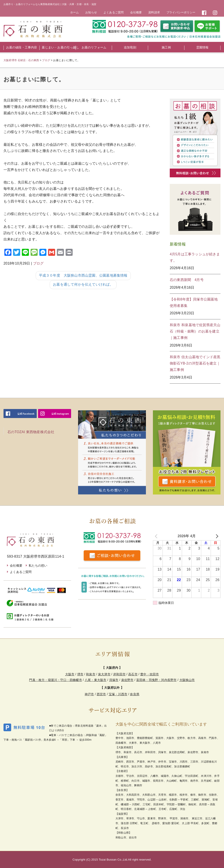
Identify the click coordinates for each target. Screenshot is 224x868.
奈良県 (135, 694)
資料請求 (154, 12)
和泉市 (91, 674)
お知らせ (91, 12)
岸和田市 (119, 674)
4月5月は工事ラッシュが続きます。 (195, 257)
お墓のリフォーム (94, 47)
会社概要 (136, 12)
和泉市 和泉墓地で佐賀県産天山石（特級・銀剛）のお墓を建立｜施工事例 (195, 331)
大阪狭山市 (187, 680)
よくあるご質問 (114, 12)
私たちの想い (38, 566)
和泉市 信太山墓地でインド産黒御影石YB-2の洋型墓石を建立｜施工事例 (195, 363)
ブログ (38, 263)
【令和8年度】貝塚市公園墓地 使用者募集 (195, 302)
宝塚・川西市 (118, 694)
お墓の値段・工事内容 (22, 47)
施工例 (166, 47)
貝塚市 (114, 680)
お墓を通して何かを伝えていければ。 (83, 284)
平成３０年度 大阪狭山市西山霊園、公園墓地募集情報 (83, 275)
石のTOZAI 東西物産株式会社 (31, 432)
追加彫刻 (130, 47)
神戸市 (89, 694)
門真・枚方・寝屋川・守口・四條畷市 (55, 680)
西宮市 (101, 694)
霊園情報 (202, 47)
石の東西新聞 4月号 (187, 280)
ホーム (75, 12)
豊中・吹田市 (150, 674)
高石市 (133, 674)
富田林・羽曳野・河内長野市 (157, 680)
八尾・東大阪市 (95, 680)
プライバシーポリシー (181, 12)
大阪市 (70, 674)
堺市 (80, 674)
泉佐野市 (127, 680)
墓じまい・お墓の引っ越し (59, 47)
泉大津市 (104, 674)
